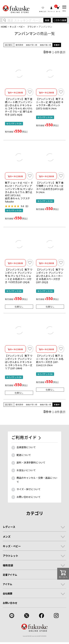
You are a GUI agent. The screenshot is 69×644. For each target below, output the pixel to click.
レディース (9, 527)
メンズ (7, 537)
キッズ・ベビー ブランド (23, 27)
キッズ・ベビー (12, 546)
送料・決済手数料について (31, 462)
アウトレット (10, 556)
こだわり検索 (60, 20)
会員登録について (26, 447)
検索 (47, 20)
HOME (4, 27)
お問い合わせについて (29, 497)
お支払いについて (26, 470)
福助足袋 (8, 565)
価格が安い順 (31, 45)
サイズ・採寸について (29, 489)
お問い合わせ (10, 603)
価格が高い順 (45, 45)
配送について (24, 455)
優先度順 (19, 45)
